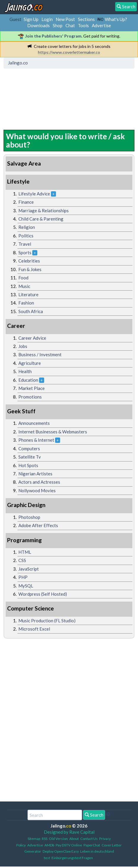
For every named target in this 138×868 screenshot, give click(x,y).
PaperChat (92, 845)
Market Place (32, 388)
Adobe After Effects (38, 525)
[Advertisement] (53, 98)
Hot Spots (28, 465)
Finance (26, 202)
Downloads (38, 25)
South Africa (31, 311)
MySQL (26, 586)
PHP (23, 577)
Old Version (58, 839)
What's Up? (116, 19)
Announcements (34, 423)
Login (47, 19)
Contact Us (89, 839)
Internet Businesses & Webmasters (53, 432)
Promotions (30, 397)
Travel (25, 244)
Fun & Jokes (30, 269)
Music (24, 286)
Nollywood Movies (37, 490)
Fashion (26, 303)
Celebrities (29, 261)
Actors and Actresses (39, 482)
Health (25, 371)
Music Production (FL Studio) (47, 621)
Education (28, 380)
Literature (28, 294)
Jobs (23, 346)
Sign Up (31, 19)
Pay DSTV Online (69, 845)
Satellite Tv (30, 457)
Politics (26, 236)
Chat (70, 25)
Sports (25, 252)
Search (94, 815)
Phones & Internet (36, 440)
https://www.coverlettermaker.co (69, 52)
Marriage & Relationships (44, 210)
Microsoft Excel (34, 629)
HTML (25, 552)
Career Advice (32, 338)
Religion (27, 227)
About (74, 839)
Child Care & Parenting (41, 219)
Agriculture (30, 363)
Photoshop (29, 517)
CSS (22, 560)
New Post (65, 19)
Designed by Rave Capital (69, 832)
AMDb (49, 845)
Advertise (101, 25)
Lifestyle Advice (34, 194)
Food (23, 278)
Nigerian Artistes (35, 474)
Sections (86, 19)
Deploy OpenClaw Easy (61, 851)
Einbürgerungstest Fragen (72, 858)
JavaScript (29, 569)
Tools (83, 25)
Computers (29, 448)
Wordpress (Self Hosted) (43, 594)
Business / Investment (40, 354)
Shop (58, 25)
